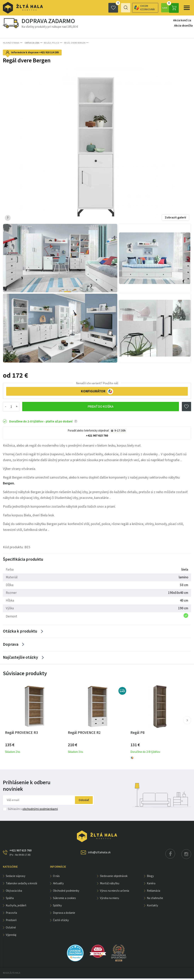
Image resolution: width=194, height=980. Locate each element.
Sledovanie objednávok (114, 878)
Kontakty (152, 907)
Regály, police (51, 43)
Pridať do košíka (100, 406)
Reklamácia (154, 892)
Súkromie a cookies (64, 900)
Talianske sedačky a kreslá (21, 885)
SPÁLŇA (10, 900)
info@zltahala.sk (99, 854)
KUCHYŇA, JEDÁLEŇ (16, 907)
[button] (187, 722)
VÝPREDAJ (11, 937)
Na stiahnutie (155, 900)
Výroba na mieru (109, 900)
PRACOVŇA (11, 914)
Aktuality (58, 885)
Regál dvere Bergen (73, 43)
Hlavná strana (11, 43)
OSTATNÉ (11, 929)
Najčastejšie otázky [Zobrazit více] (20, 659)
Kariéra (151, 885)
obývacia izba (31, 43)
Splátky (57, 907)
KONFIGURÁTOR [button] (97, 391)
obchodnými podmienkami (40, 811)
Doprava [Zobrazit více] (11, 645)
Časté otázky (61, 922)
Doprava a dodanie (64, 914)
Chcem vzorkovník (129, 8)
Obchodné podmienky (66, 892)
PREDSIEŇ (11, 922)
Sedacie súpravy (16, 878)
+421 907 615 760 (97, 435)
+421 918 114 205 (49, 52)
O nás (56, 878)
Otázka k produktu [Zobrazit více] (20, 631)
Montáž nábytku (110, 885)
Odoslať (82, 802)
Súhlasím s (33, 811)
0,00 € (170, 8)
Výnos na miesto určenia (114, 892)
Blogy (150, 878)
